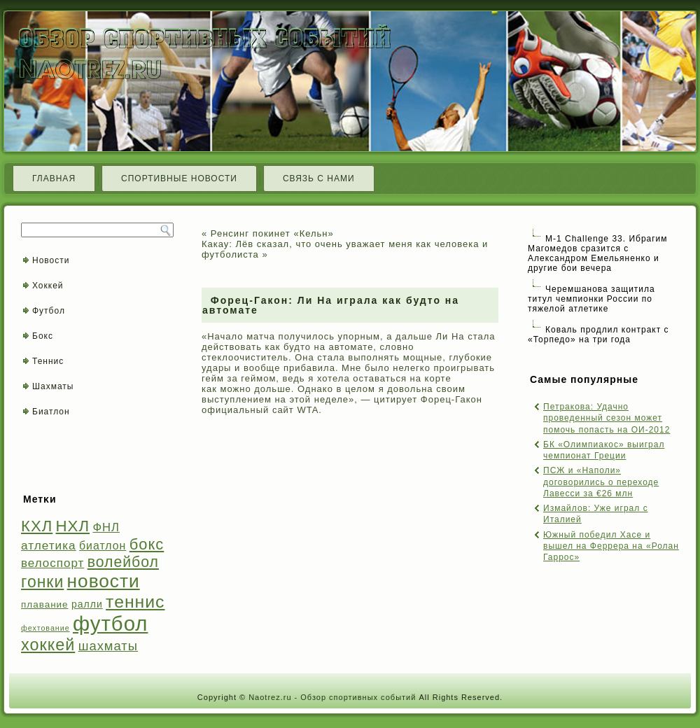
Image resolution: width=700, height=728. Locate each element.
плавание (45, 604)
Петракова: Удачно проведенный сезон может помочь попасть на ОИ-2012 (607, 418)
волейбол (123, 562)
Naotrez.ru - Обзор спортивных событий (332, 697)
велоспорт (52, 563)
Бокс (43, 336)
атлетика (49, 545)
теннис (135, 602)
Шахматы (53, 386)
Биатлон (51, 412)
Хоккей (48, 286)
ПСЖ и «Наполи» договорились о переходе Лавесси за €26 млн (601, 482)
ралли (87, 604)
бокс (147, 544)
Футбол (49, 311)
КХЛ (37, 526)
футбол (110, 623)
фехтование (45, 628)
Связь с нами (319, 178)
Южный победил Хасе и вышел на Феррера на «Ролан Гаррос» (611, 546)
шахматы (108, 646)
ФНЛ (106, 527)
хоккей (48, 645)
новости (104, 581)
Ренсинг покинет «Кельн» (272, 233)
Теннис (48, 361)
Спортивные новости (179, 178)
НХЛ (73, 526)
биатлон (103, 546)
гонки (42, 582)
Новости (51, 260)
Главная (54, 178)
